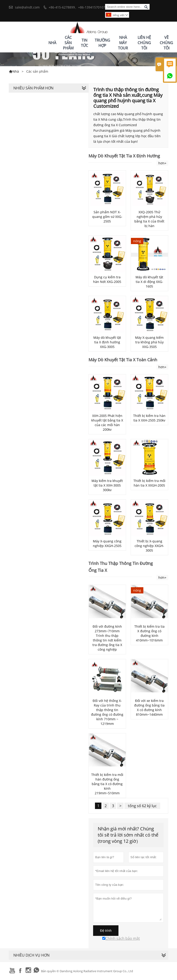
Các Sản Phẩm (68, 43)
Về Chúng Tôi (166, 43)
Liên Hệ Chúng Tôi (144, 43)
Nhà (52, 43)
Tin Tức (84, 43)
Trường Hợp (102, 43)
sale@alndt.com (27, 7)
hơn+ (162, 163)
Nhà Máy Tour (123, 43)
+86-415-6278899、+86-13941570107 (77, 7)
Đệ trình (106, 931)
